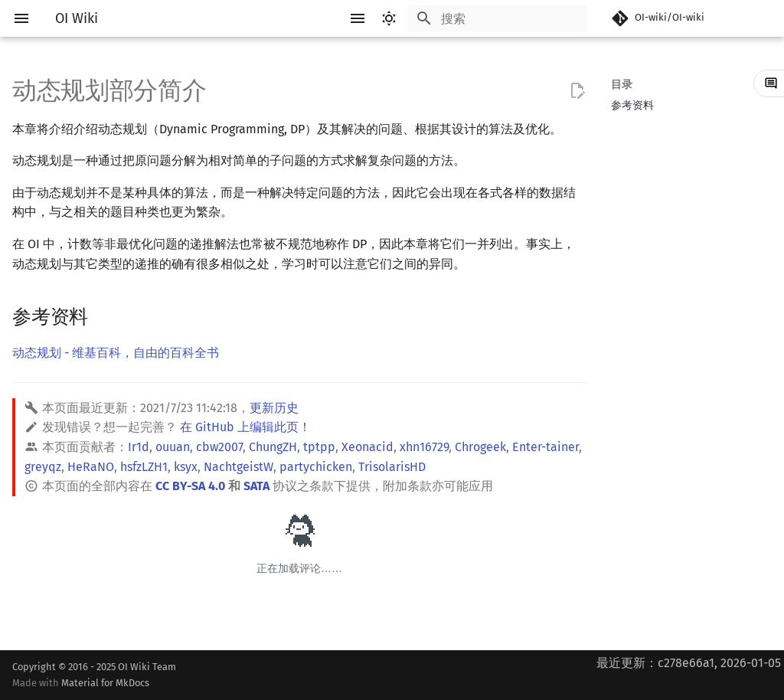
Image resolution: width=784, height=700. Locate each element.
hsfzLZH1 (144, 467)
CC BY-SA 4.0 (190, 486)
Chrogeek (480, 447)
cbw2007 (219, 447)
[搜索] (497, 18)
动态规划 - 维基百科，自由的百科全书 (116, 353)
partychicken (316, 467)
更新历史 (274, 408)
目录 (622, 85)
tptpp (319, 447)
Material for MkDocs (105, 683)
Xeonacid (367, 447)
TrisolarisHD (392, 467)
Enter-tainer (546, 447)
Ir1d (139, 447)
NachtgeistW (238, 467)
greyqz (43, 467)
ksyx (186, 467)
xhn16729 (424, 447)
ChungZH (273, 447)
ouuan (173, 447)
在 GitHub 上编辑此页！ (245, 427)
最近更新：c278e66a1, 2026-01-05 (689, 663)
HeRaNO (91, 467)
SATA (256, 486)
